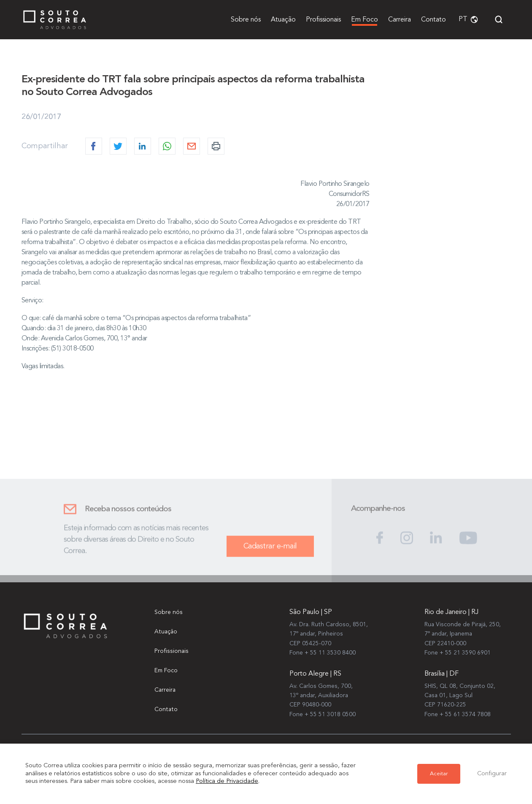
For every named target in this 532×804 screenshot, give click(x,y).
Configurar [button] (492, 774)
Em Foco (365, 20)
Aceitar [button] (439, 774)
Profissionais (323, 20)
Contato (433, 20)
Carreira (400, 20)
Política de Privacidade (227, 781)
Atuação (283, 20)
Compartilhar (45, 147)
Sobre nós (246, 20)
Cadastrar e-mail (270, 551)
